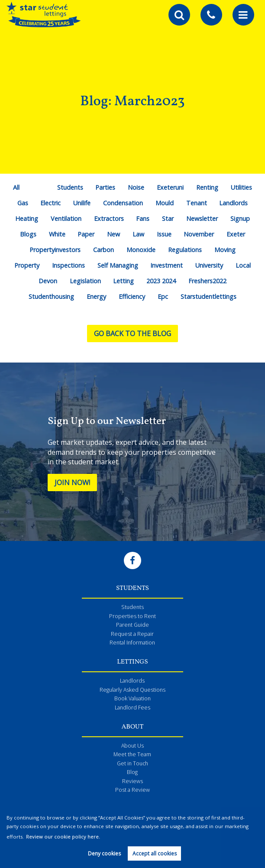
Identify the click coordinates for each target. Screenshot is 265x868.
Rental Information (132, 643)
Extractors (109, 219)
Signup (240, 219)
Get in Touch (132, 763)
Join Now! (72, 483)
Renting (207, 187)
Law (138, 234)
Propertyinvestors (55, 250)
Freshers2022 (207, 281)
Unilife (82, 203)
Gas (23, 203)
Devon (48, 281)
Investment (166, 265)
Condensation (123, 203)
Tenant (197, 203)
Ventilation (66, 219)
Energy (96, 296)
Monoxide (141, 250)
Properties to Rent (132, 616)
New (113, 234)
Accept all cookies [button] (155, 853)
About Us (132, 746)
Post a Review (132, 790)
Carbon (103, 250)
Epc (163, 296)
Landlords (233, 203)
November (199, 234)
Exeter (236, 234)
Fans (143, 219)
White (57, 234)
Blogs (28, 234)
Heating (27, 219)
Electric (50, 203)
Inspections (68, 265)
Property (27, 265)
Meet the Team (132, 754)
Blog (132, 772)
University (209, 265)
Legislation (85, 281)
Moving (225, 250)
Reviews (132, 781)
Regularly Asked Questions (132, 690)
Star (168, 219)
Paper (86, 234)
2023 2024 (161, 281)
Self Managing (118, 265)
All (16, 187)
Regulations (185, 250)
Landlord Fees (132, 708)
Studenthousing (51, 296)
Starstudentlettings (208, 296)
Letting (123, 281)
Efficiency (132, 296)
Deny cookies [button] (104, 853)
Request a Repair (132, 634)
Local (243, 265)
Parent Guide (132, 625)
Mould (165, 203)
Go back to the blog (132, 334)
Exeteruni (170, 187)
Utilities (241, 187)
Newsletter (202, 219)
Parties (105, 187)
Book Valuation (132, 698)
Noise (136, 187)
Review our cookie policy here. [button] (63, 837)
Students (70, 187)
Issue (164, 234)
